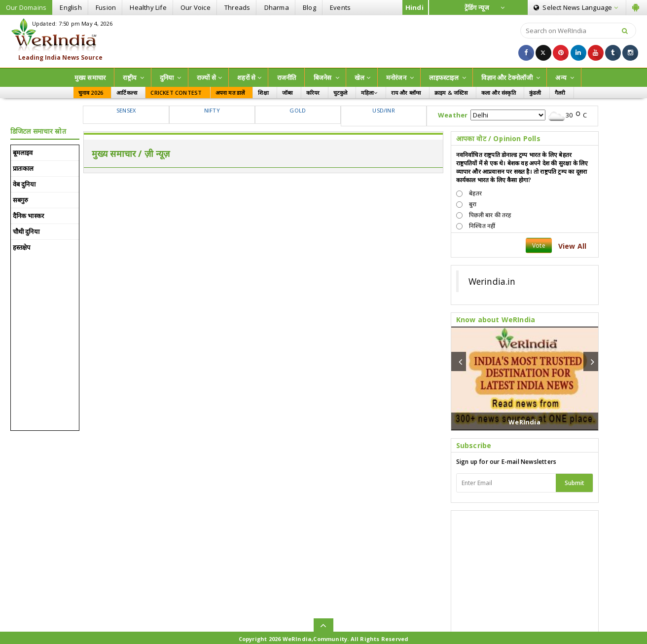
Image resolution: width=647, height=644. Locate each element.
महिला (369, 93)
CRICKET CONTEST (176, 93)
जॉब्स (288, 93)
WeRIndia (524, 422)
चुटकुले (341, 93)
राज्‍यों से (209, 77)
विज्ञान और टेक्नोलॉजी (511, 77)
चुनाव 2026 (91, 93)
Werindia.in (492, 281)
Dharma (277, 7)
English (71, 7)
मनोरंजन (400, 77)
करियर (313, 93)
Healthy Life (148, 7)
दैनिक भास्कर (29, 216)
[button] (459, 361)
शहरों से (249, 77)
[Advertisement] (323, 40)
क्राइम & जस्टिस (451, 93)
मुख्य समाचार (90, 77)
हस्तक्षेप (22, 247)
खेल (363, 77)
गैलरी (560, 93)
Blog (309, 7)
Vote (539, 246)
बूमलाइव (23, 152)
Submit (575, 483)
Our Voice (196, 7)
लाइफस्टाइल (448, 77)
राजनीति (287, 77)
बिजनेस (326, 77)
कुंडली (535, 93)
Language (576, 7)
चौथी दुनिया (26, 231)
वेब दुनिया (24, 184)
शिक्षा (263, 93)
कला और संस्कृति (499, 93)
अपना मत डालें (230, 93)
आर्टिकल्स (127, 93)
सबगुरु (21, 200)
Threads (237, 7)
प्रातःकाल (23, 168)
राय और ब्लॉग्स (406, 93)
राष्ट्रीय (133, 77)
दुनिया (171, 77)
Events (340, 7)
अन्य (565, 77)
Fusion (106, 7)
